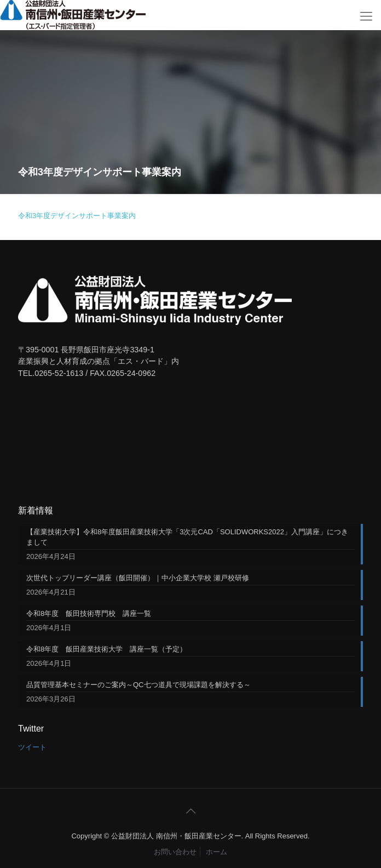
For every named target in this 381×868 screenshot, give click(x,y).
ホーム (217, 852)
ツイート (32, 747)
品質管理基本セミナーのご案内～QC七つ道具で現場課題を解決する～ (138, 685)
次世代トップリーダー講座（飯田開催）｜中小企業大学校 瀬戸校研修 (138, 578)
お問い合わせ (175, 852)
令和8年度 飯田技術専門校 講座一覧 (89, 613)
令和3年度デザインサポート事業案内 (77, 216)
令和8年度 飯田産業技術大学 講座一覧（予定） (106, 649)
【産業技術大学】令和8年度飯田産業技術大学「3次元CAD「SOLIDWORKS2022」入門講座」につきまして (187, 537)
